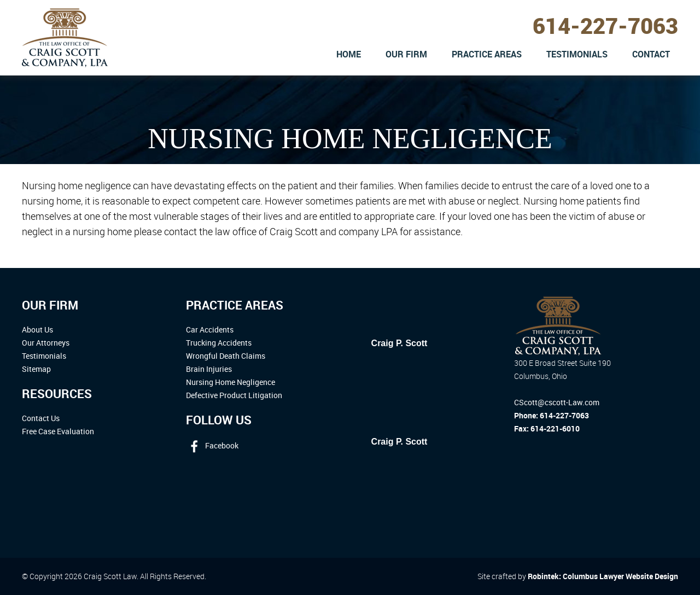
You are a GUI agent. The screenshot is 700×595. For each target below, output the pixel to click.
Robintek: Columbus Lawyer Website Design (603, 576)
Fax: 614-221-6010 (547, 428)
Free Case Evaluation (58, 431)
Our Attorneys (46, 343)
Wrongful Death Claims (226, 356)
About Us (37, 329)
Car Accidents (210, 329)
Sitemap (36, 369)
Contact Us (41, 418)
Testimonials (44, 356)
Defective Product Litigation (234, 395)
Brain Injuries (209, 369)
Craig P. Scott (399, 343)
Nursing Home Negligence (231, 382)
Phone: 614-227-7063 (552, 415)
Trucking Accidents (219, 343)
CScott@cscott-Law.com (557, 402)
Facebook (212, 445)
